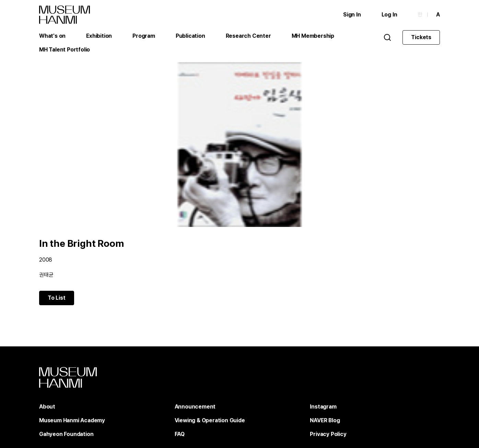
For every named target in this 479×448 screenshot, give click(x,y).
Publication (190, 36)
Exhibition (99, 36)
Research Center (248, 36)
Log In (389, 15)
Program (144, 36)
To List (57, 298)
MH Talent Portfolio (65, 50)
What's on (52, 36)
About (47, 407)
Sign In (352, 15)
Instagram (323, 407)
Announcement (195, 407)
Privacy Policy (328, 434)
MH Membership (313, 36)
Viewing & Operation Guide (210, 420)
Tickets (421, 37)
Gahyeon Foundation (66, 434)
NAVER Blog (325, 420)
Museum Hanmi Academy (72, 420)
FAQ (180, 434)
